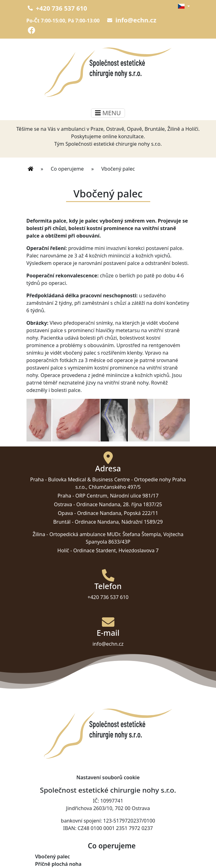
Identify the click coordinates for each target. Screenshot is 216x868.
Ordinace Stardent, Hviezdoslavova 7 (116, 550)
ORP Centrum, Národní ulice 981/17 (117, 496)
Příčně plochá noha (58, 864)
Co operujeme (67, 169)
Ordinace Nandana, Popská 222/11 (118, 513)
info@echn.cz (132, 20)
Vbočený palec (53, 856)
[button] (184, 6)
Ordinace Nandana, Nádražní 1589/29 (119, 522)
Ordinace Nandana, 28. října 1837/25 (119, 504)
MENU (108, 113)
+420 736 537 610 (58, 8)
